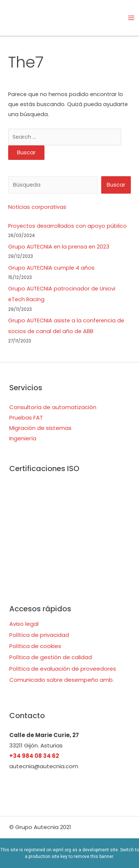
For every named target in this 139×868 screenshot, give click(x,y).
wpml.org (62, 850)
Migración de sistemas (40, 428)
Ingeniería (23, 438)
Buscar (116, 185)
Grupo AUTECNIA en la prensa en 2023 (59, 247)
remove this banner (93, 857)
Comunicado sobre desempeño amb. (62, 680)
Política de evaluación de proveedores (63, 669)
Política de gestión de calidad (51, 657)
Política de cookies (35, 646)
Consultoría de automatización (53, 407)
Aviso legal (24, 624)
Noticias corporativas (37, 207)
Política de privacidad (39, 635)
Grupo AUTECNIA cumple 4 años (51, 268)
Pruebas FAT (26, 417)
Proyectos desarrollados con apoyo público (67, 226)
